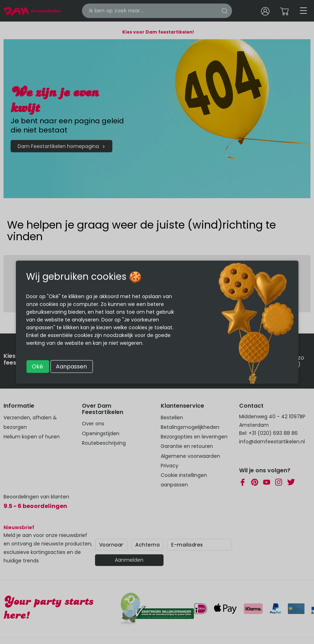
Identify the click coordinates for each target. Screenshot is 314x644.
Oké (37, 366)
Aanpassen (71, 366)
